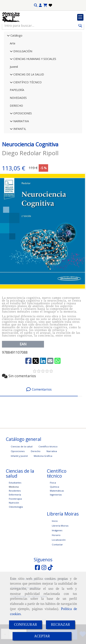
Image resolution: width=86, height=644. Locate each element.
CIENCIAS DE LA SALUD (28, 99)
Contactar (57, 569)
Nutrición (14, 527)
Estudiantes (15, 507)
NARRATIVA (21, 145)
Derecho (36, 475)
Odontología (16, 531)
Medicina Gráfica (43, 480)
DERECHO (16, 130)
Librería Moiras (60, 550)
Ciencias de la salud (22, 471)
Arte (13, 67)
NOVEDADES (18, 122)
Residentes (15, 515)
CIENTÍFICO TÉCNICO (27, 106)
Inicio (55, 545)
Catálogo (16, 60)
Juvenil (14, 91)
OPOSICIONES (22, 137)
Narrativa (52, 475)
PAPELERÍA (17, 114)
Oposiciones (18, 475)
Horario (56, 559)
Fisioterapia (15, 523)
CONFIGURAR (25, 625)
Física (53, 507)
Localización (59, 564)
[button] (40, 5)
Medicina (14, 511)
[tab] (39, 414)
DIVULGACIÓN (22, 75)
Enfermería (15, 519)
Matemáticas (57, 515)
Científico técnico (48, 471)
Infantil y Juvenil (19, 480)
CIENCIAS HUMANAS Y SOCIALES (34, 83)
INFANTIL (19, 153)
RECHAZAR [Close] (61, 625)
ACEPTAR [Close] (42, 636)
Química (54, 511)
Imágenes (57, 555)
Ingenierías (56, 519)
